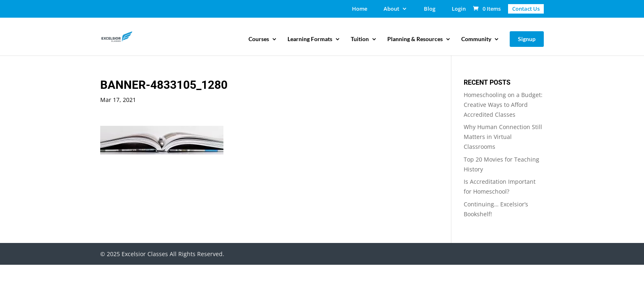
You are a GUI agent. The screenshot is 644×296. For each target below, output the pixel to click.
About (391, 9)
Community (476, 39)
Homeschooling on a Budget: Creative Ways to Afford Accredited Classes (503, 105)
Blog (430, 9)
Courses (259, 39)
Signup (527, 39)
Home (360, 9)
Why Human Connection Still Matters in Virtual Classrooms (503, 137)
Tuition (360, 39)
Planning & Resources (415, 39)
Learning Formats (310, 39)
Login (459, 9)
